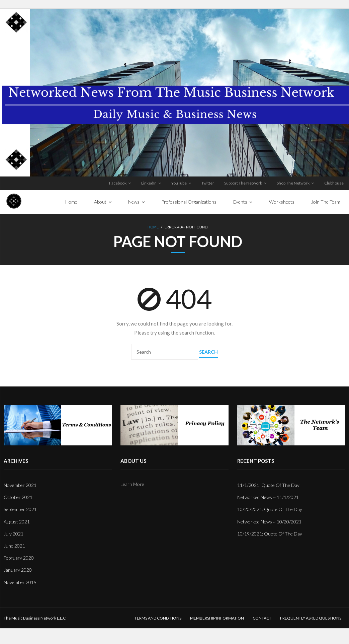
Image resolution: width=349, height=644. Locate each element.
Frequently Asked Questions (311, 618)
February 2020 (19, 558)
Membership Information (217, 618)
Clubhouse (334, 183)
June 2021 (14, 546)
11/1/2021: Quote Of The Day (268, 485)
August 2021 (17, 522)
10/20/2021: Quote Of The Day (270, 509)
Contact (262, 618)
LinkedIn (149, 183)
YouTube (179, 183)
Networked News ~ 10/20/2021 (269, 522)
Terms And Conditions (158, 618)
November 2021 (20, 485)
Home (153, 227)
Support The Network (243, 183)
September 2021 (20, 509)
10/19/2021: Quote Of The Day (270, 534)
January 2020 (18, 570)
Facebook (118, 183)
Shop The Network (293, 183)
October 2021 (18, 497)
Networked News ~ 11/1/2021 (268, 497)
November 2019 (20, 582)
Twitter (208, 183)
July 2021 (14, 534)
